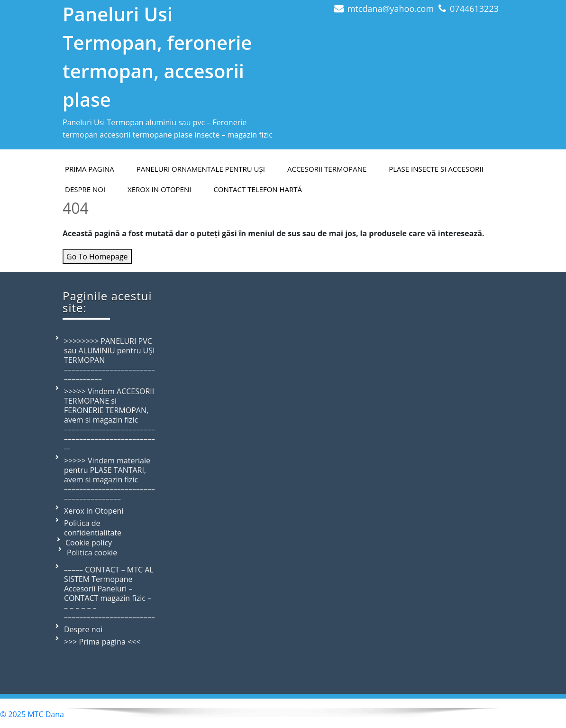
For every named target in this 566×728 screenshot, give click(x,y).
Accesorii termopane (327, 169)
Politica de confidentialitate (93, 528)
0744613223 (474, 9)
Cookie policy (89, 543)
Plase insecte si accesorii (436, 169)
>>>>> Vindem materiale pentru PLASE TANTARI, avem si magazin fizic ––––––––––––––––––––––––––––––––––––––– (110, 479)
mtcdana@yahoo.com (391, 9)
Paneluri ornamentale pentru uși (201, 169)
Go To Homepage (97, 257)
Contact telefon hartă (258, 189)
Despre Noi (85, 189)
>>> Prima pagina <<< (102, 642)
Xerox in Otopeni (159, 189)
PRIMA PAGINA (90, 169)
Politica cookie (92, 553)
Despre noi (83, 629)
